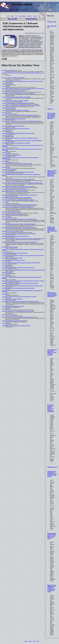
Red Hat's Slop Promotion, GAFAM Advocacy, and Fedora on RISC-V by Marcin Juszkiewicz (23, 281)
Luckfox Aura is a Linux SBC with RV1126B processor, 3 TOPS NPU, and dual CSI (52, 474)
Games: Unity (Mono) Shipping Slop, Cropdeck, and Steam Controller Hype (19, 195)
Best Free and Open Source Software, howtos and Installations (17, 197)
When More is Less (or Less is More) (11, 231)
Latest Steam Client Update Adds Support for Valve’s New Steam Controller (52, 352)
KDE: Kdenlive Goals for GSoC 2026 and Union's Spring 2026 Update (18, 288)
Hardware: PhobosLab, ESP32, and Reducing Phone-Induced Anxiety (18, 268)
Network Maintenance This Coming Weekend (12, 214)
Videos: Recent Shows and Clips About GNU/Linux (14, 119)
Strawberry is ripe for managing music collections (13, 78)
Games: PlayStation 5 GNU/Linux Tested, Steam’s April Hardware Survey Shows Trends (22, 286)
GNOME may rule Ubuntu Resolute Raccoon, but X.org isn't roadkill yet (18, 93)
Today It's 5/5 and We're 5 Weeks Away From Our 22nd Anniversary (18, 317)
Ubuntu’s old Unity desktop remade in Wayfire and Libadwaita (16, 97)
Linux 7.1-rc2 (5, 202)
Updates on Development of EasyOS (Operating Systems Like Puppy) (18, 133)
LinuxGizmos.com (52, 467)
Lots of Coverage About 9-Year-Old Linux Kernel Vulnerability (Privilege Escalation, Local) (23, 73)
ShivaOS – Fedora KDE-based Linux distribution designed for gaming (18, 200)
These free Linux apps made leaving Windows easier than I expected (18, 172)
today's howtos (6, 161)
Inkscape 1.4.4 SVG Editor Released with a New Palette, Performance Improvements (52, 173)
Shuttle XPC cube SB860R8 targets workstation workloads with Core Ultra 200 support (52, 588)
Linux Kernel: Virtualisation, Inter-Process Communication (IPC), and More (19, 297)
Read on (4, 59)
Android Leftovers (6, 86)
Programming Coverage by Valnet (10, 247)
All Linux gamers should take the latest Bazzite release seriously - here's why (20, 205)
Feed (39, 16)
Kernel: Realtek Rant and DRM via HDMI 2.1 (12, 299)
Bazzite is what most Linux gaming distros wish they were (15, 236)
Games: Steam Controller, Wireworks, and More (13, 306)
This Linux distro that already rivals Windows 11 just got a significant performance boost (22, 183)
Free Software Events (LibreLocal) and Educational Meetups (16, 326)
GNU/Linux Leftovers (7, 131)
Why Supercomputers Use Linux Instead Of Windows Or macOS (17, 163)
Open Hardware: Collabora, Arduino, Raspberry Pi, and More (16, 143)
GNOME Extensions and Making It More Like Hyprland (15, 253)
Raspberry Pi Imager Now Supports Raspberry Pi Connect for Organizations (51, 408)
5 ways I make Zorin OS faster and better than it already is (15, 110)
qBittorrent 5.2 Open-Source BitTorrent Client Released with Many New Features (21, 301)
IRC (16, 16)
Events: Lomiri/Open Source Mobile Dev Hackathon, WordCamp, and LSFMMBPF (21, 263)
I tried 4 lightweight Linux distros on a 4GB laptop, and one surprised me (19, 186)
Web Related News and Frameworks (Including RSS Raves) (16, 128)
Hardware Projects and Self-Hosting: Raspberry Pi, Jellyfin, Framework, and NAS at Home (23, 255)
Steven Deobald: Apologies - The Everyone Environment (15, 191)
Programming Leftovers (7, 84)
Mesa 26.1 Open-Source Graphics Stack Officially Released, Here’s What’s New (51, 116)
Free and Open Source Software (10, 315)
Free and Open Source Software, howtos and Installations (15, 101)
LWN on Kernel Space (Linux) (9, 108)
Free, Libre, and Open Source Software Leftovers (13, 126)
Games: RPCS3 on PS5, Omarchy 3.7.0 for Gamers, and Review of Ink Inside (20, 138)
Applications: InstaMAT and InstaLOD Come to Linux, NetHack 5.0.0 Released (20, 283)
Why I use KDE (13, 19)
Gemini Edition (22, 16)
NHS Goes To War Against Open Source (11, 212)
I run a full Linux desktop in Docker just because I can (14, 189)
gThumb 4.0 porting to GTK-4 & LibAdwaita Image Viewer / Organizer (18, 311)
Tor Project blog (52, 22)
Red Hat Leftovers (32, 19)
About (13, 16)
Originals (29, 16)
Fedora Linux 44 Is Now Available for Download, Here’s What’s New (18, 207)
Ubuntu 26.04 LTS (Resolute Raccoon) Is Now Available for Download (18, 179)
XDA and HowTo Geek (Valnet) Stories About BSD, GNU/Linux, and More (19, 234)
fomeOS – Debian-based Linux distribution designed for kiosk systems (18, 103)
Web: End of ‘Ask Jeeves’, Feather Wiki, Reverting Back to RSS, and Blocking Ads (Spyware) (24, 270)
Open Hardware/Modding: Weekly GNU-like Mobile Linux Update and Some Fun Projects (23, 81)
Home (8, 16)
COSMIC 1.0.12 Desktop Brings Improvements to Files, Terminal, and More (52, 230)
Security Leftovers (6, 153)
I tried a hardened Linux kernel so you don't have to (14, 91)
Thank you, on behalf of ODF (9, 70)
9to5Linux (50, 109)
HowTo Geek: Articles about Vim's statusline (12, 258)
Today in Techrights (7, 113)
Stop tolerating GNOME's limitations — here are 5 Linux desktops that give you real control (23, 89)
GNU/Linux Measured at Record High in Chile (13, 321)
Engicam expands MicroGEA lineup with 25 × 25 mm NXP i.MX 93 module (52, 536)
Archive (35, 16)
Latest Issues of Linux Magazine (10, 170)
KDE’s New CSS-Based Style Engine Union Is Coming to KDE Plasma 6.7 (52, 294)
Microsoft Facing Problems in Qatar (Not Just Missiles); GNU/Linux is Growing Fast (21, 238)
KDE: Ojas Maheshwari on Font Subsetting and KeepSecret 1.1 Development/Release (22, 141)
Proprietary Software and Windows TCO (11, 155)
